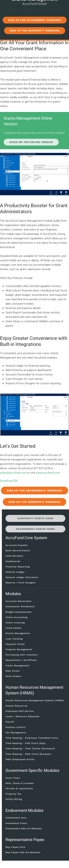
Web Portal (13, 671)
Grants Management (18, 633)
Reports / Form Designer (21, 583)
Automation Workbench (20, 606)
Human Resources (17, 706)
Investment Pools (16, 823)
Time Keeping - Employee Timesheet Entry (32, 738)
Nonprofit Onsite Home (35, 518)
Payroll (10, 722)
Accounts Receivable (18, 601)
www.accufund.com (48, 473)
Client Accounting (16, 617)
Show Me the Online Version (31, 142)
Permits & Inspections (19, 789)
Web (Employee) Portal (20, 759)
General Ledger (15, 572)
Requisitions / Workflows (21, 660)
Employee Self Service (20, 711)
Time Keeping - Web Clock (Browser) (28, 754)
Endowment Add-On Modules (24, 829)
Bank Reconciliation (18, 551)
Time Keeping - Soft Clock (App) (26, 743)
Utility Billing (14, 799)
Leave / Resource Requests (22, 716)
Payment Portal (15, 644)
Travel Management (17, 666)
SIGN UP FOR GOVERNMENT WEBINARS (35, 20)
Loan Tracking (14, 639)
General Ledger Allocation (22, 577)
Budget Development (18, 612)
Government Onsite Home (35, 529)
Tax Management (16, 733)
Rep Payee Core (15, 847)
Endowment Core (16, 818)
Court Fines (13, 778)
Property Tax (14, 794)
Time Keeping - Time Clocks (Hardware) (30, 749)
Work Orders (13, 676)
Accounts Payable (17, 545)
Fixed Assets (13, 628)
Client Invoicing (15, 623)
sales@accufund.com (13, 473)
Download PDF (9, 481)
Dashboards (13, 561)
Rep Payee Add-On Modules (23, 852)
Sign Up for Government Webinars (34, 491)
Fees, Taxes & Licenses (20, 783)
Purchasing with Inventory (22, 655)
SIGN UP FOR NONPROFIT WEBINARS (35, 31)
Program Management (19, 649)
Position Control (16, 727)
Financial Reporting (18, 567)
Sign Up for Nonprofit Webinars (34, 502)
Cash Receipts (14, 556)
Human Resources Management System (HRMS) (35, 700)
